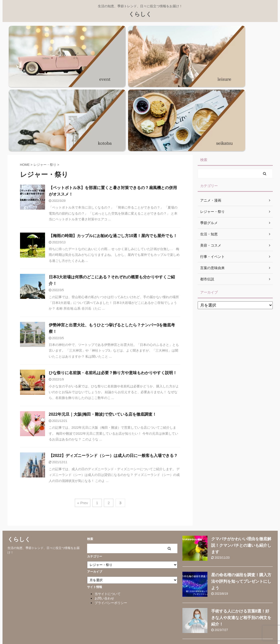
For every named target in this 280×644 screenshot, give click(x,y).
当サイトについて (108, 502)
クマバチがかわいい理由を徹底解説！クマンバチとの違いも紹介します (241, 454)
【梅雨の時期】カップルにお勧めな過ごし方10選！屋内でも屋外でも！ (113, 144)
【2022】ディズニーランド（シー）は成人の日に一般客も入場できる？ (113, 364)
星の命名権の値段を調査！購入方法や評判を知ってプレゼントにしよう (241, 490)
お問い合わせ (104, 507)
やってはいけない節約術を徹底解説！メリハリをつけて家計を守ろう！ (241, 562)
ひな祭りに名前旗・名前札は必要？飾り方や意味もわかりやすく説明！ (113, 281)
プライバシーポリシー (111, 511)
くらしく (140, 14)
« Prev (82, 411)
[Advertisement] (235, 295)
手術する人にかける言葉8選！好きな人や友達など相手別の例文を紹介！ (241, 526)
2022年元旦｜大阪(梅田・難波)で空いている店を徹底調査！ (103, 323)
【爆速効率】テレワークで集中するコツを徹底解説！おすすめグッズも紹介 (241, 598)
